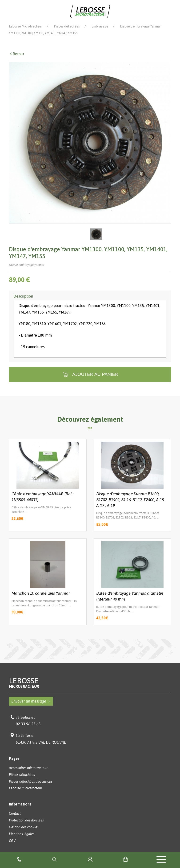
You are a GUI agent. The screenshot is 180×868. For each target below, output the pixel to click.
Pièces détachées (67, 26)
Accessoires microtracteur (28, 768)
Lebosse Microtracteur (26, 26)
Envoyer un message (31, 701)
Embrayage (100, 26)
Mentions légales (22, 834)
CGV (12, 841)
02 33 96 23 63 (28, 724)
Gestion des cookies (24, 827)
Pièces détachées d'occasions (31, 782)
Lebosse (90, 683)
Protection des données (26, 820)
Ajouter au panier (90, 375)
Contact (15, 813)
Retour (17, 54)
